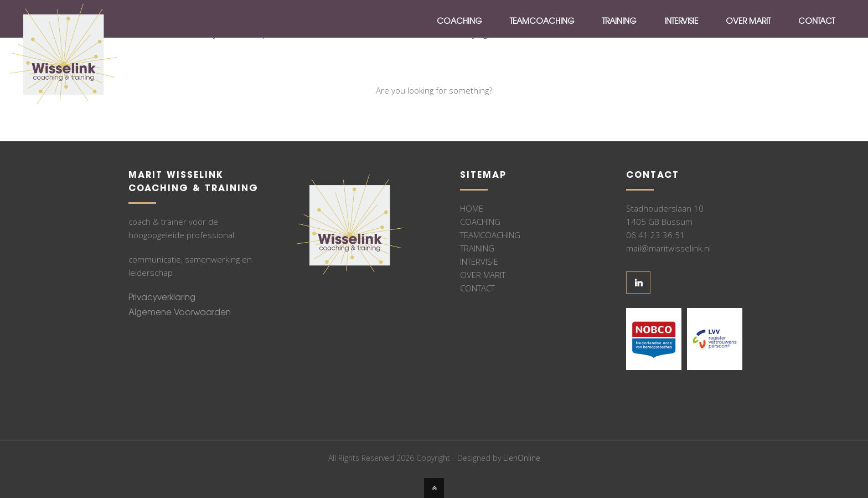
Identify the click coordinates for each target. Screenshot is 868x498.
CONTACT (477, 288)
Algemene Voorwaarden (180, 313)
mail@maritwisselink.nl (668, 248)
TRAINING (477, 248)
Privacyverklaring (162, 298)
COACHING (480, 222)
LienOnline (522, 458)
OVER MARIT (483, 275)
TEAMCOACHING (490, 235)
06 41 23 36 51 (655, 235)
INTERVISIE (479, 261)
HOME (472, 208)
